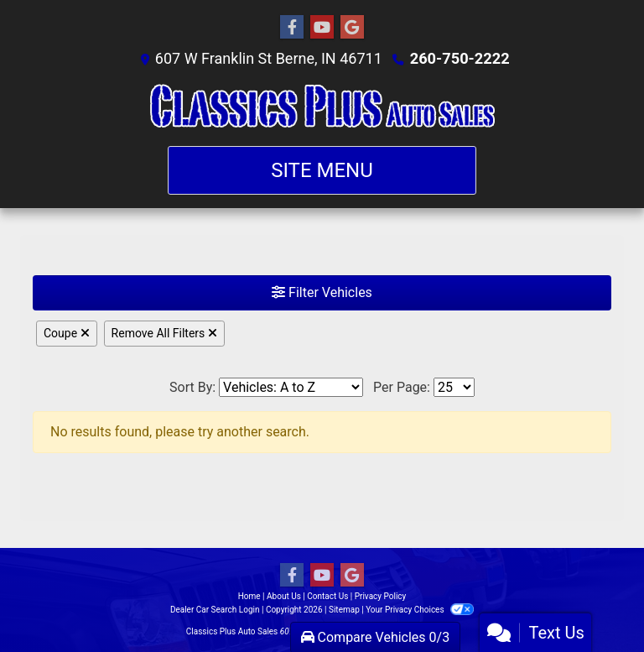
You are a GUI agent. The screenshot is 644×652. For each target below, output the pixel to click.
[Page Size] (454, 387)
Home (249, 596)
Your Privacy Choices (420, 610)
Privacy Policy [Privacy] (381, 596)
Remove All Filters (164, 333)
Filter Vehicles (322, 292)
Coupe (67, 333)
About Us (284, 596)
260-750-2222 (459, 58)
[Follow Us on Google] (352, 28)
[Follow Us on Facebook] (292, 28)
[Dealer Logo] (322, 107)
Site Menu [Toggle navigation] (322, 170)
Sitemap (344, 610)
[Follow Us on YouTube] (322, 28)
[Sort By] (291, 387)
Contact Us (327, 596)
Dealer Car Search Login (215, 610)
